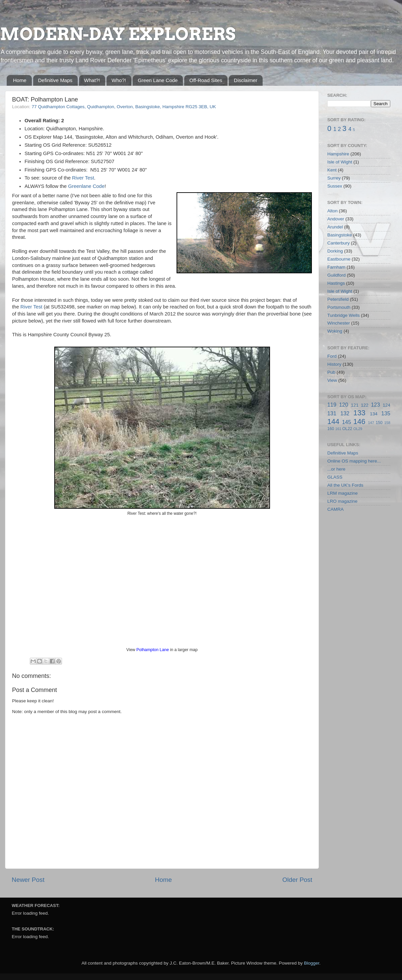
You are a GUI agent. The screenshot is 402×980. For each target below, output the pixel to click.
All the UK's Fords (345, 485)
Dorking (335, 251)
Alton (332, 211)
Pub (331, 372)
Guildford (337, 275)
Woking (335, 331)
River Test (83, 178)
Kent (332, 170)
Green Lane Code (158, 80)
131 (332, 413)
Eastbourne (339, 259)
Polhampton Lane (153, 650)
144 (333, 422)
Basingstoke (340, 235)
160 (331, 429)
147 (371, 423)
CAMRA (336, 509)
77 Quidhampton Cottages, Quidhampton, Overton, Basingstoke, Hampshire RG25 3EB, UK (124, 107)
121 (355, 405)
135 (386, 413)
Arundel (335, 227)
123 (375, 405)
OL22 (347, 429)
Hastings (336, 283)
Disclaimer (246, 80)
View (332, 380)
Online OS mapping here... (354, 461)
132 (345, 413)
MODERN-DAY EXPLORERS (118, 34)
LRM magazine (343, 493)
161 (338, 429)
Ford (332, 356)
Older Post (297, 880)
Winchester (339, 323)
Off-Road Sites (206, 80)
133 (359, 413)
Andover (336, 219)
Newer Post (28, 880)
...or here (336, 469)
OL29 (358, 429)
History (334, 364)
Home (20, 80)
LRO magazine (342, 501)
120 (344, 405)
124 (386, 405)
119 (332, 405)
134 (374, 414)
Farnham (336, 267)
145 (347, 422)
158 (387, 423)
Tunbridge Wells (344, 315)
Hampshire (338, 154)
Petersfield (338, 299)
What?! (92, 80)
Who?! (119, 80)
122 (365, 405)
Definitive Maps (55, 80)
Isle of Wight (340, 162)
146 (359, 422)
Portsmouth (339, 307)
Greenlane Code (86, 186)
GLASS (335, 477)
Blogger (312, 963)
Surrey (334, 178)
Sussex (335, 186)
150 (379, 423)
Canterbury (339, 243)
